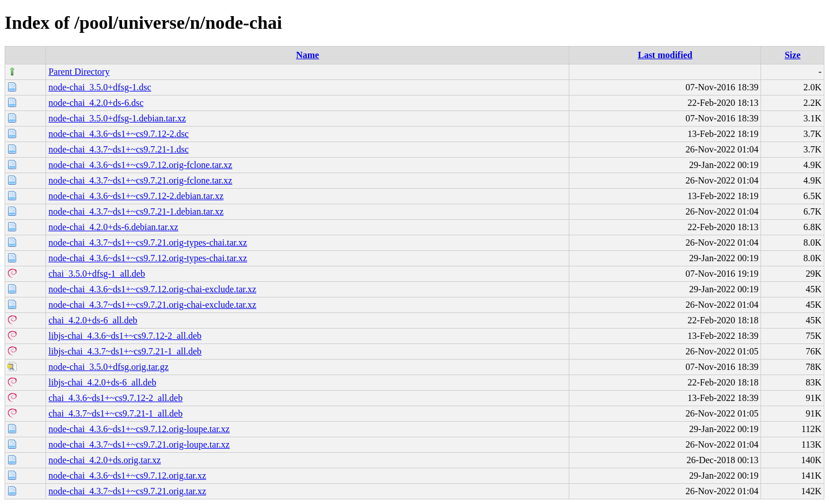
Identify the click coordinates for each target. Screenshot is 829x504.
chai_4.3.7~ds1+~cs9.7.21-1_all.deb (115, 413)
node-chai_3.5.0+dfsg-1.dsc (100, 87)
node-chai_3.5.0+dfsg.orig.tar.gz (109, 367)
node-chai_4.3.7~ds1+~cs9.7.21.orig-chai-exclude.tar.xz (152, 305)
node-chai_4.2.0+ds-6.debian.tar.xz (113, 227)
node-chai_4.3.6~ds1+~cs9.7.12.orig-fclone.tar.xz (140, 165)
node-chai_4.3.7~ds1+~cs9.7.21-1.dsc (119, 149)
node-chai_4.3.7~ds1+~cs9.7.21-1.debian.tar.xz (136, 211)
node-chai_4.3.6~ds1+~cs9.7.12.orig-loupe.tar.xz (139, 429)
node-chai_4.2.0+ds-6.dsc (96, 103)
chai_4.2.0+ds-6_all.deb (93, 320)
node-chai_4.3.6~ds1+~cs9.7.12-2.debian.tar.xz (136, 196)
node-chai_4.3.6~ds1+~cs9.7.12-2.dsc (119, 134)
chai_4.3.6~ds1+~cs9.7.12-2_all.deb (115, 398)
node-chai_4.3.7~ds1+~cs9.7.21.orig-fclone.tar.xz (140, 180)
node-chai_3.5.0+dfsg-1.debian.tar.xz (117, 118)
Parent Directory (79, 72)
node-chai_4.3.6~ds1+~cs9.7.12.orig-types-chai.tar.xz (148, 258)
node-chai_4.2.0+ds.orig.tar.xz (104, 460)
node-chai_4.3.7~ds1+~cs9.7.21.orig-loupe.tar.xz (139, 444)
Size (793, 55)
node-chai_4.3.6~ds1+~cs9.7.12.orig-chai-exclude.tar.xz (152, 289)
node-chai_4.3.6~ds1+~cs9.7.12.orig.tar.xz (127, 476)
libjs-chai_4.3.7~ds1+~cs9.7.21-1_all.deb (125, 351)
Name (307, 55)
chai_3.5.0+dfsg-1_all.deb (97, 274)
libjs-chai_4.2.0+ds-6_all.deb (102, 382)
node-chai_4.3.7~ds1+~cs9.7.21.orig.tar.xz (127, 491)
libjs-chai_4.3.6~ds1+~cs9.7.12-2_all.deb (125, 336)
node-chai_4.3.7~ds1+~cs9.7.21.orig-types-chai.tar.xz (148, 243)
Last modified (665, 55)
